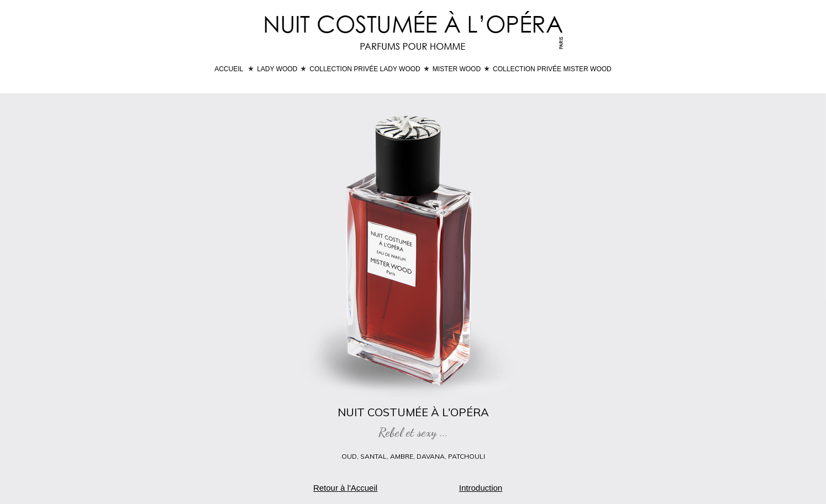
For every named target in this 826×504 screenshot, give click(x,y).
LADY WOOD (277, 69)
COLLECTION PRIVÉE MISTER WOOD (552, 69)
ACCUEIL (229, 69)
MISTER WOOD (457, 69)
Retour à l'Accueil (345, 488)
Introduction (481, 488)
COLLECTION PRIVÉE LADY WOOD (365, 69)
